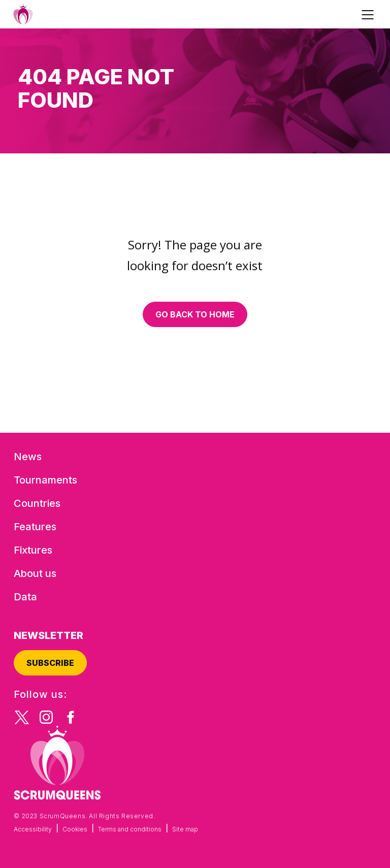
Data (25, 597)
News (28, 457)
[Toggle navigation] (369, 14)
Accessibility (33, 829)
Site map (185, 829)
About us (35, 573)
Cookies (75, 829)
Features (35, 527)
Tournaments (45, 480)
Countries (37, 503)
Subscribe (50, 663)
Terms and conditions (130, 829)
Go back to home (195, 314)
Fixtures (33, 550)
